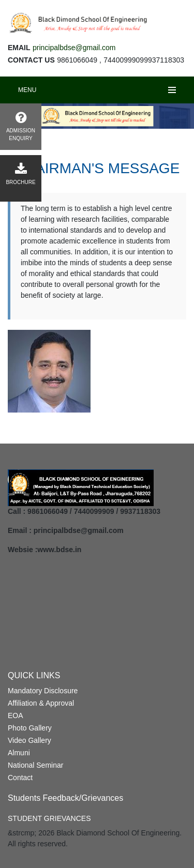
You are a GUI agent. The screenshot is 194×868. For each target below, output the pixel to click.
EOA (16, 715)
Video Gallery (29, 740)
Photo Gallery (30, 728)
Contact (20, 778)
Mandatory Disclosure (43, 691)
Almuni (19, 753)
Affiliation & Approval (41, 703)
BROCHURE (21, 174)
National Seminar (35, 765)
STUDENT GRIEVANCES (49, 818)
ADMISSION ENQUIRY (21, 126)
